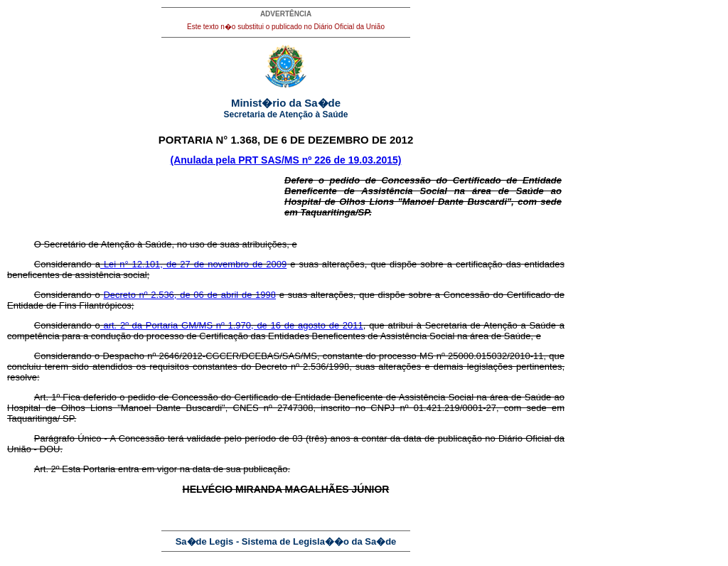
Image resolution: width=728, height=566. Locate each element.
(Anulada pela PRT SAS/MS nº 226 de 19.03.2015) (286, 160)
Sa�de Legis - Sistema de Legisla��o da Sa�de (286, 541)
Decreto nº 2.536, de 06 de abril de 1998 (189, 295)
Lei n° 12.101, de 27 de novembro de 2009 (193, 264)
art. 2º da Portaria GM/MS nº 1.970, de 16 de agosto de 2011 (232, 325)
